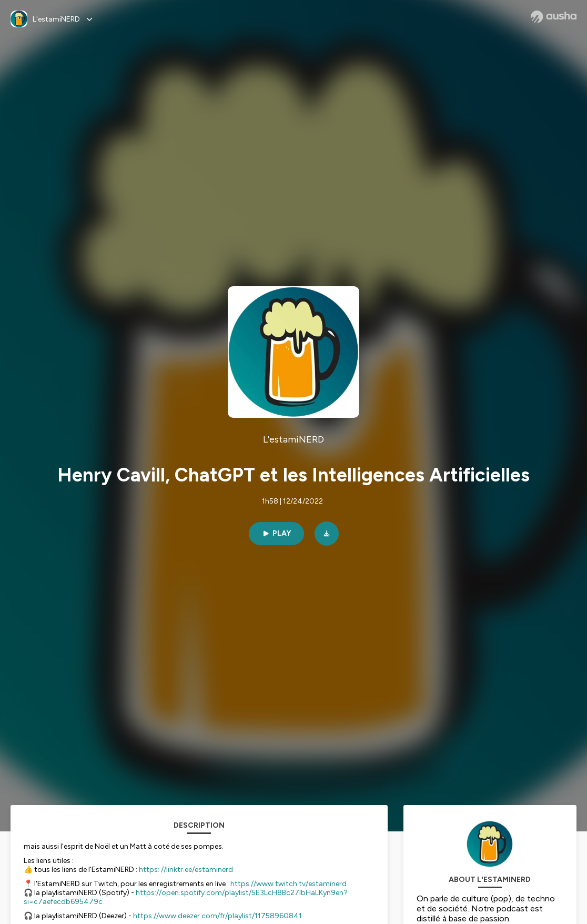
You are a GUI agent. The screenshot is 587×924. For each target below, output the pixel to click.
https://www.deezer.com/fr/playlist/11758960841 (217, 916)
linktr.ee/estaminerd (200, 870)
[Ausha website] (554, 17)
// (164, 870)
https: (149, 870)
